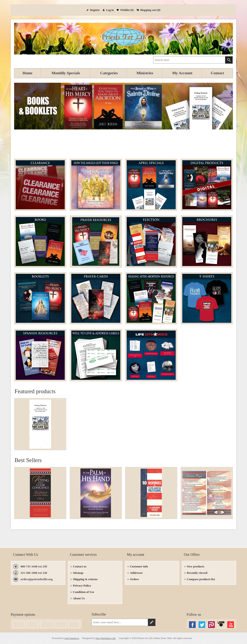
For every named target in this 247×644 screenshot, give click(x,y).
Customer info (139, 566)
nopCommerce (72, 638)
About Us (79, 598)
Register (95, 10)
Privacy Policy (82, 586)
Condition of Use (84, 592)
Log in (110, 10)
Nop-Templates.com (105, 638)
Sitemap (78, 573)
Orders (134, 579)
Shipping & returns (85, 579)
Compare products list (201, 579)
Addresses (136, 573)
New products (196, 566)
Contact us (80, 566)
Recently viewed (197, 573)
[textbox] (189, 60)
